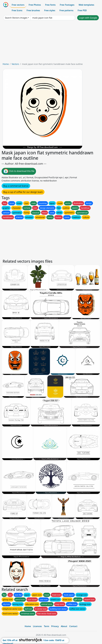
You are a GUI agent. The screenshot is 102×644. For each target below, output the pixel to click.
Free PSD (82, 10)
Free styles (50, 10)
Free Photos (35, 5)
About (64, 626)
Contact (73, 626)
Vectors (15, 64)
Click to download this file (19, 171)
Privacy (55, 626)
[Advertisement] (51, 42)
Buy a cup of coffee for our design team (23, 192)
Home (6, 64)
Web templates (86, 5)
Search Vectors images (16, 18)
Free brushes (33, 10)
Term (46, 626)
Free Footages (67, 5)
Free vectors (18, 5)
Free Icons (17, 10)
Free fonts (50, 5)
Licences (37, 626)
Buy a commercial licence (16, 186)
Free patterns (66, 10)
